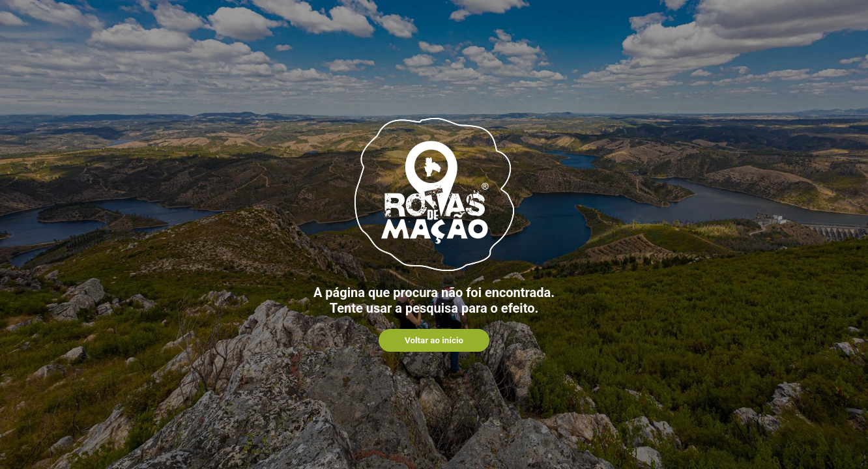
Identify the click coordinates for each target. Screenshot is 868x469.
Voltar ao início (434, 340)
